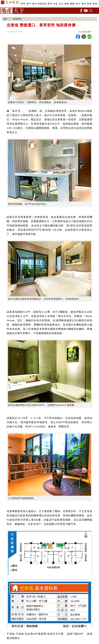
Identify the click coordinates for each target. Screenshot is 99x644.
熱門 (29, 4)
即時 (23, 4)
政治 (34, 4)
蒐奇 (84, 4)
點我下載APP (75, 634)
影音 (89, 4)
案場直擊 (17, 19)
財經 (95, 4)
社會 (55, 4)
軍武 (50, 4)
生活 (61, 4)
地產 (5, 19)
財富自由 (42, 4)
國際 (72, 4)
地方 (78, 4)
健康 (67, 4)
